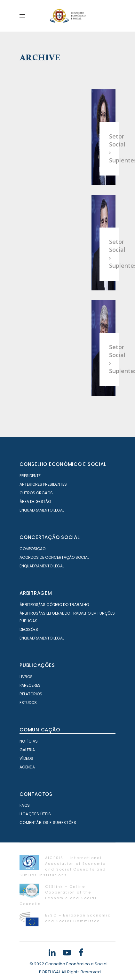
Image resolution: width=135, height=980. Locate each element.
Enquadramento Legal (42, 510)
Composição (32, 549)
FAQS (25, 805)
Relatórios (31, 694)
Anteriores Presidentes (43, 484)
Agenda (27, 767)
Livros (26, 677)
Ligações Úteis (35, 814)
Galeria (27, 750)
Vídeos (26, 758)
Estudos (28, 703)
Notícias (29, 741)
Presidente (30, 476)
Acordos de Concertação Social (54, 557)
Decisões (29, 629)
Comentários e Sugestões (48, 823)
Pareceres (30, 685)
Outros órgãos (36, 493)
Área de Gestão (35, 501)
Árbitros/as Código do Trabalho (54, 605)
